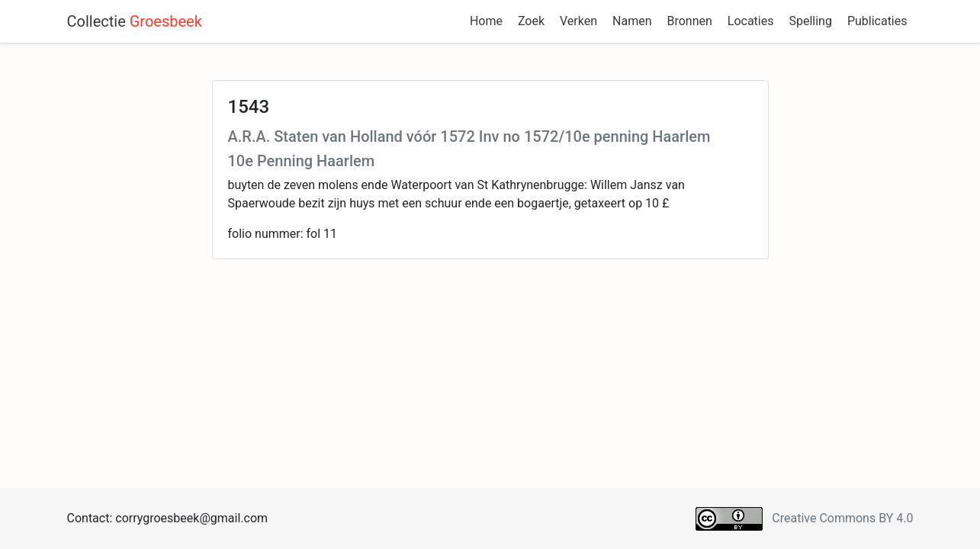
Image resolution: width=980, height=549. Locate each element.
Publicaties (877, 21)
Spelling (810, 21)
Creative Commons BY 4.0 (842, 518)
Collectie (135, 21)
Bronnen (689, 21)
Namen (632, 21)
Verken (578, 21)
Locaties (751, 21)
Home (486, 21)
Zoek (531, 21)
